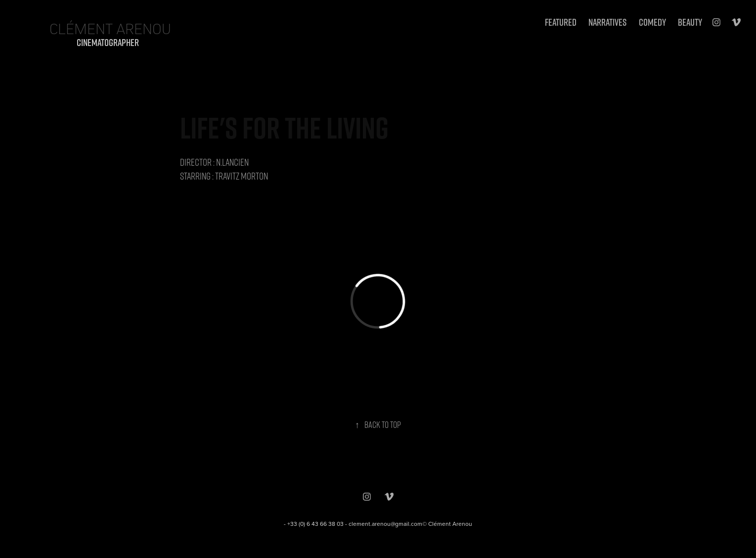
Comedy (652, 22)
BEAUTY (690, 22)
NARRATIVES (607, 22)
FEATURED (561, 22)
